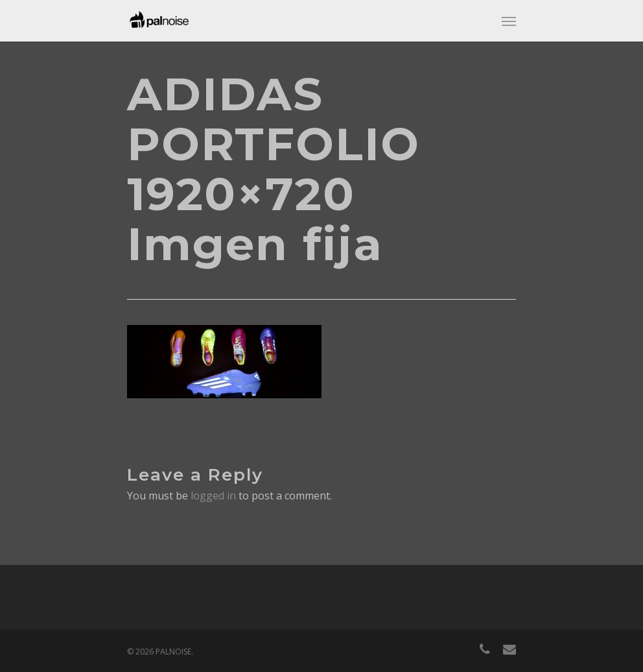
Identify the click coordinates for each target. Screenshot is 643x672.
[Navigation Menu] (509, 21)
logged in (213, 496)
